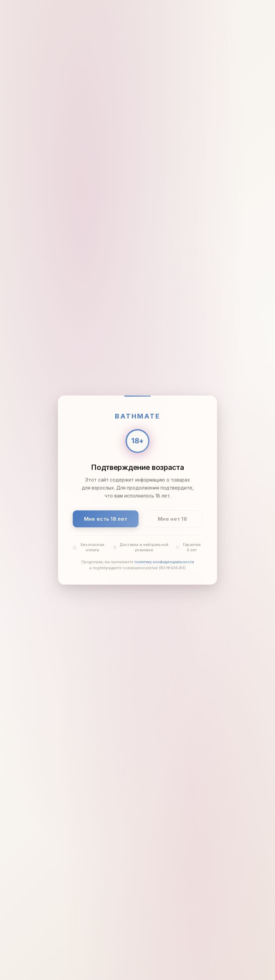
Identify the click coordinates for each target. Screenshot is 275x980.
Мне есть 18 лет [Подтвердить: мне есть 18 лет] (106, 519)
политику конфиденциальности (164, 562)
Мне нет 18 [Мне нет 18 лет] (172, 519)
